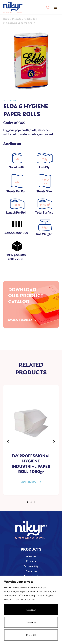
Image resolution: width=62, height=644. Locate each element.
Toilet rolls (10, 101)
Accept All (31, 610)
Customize (31, 623)
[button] (48, 7)
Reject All (31, 635)
